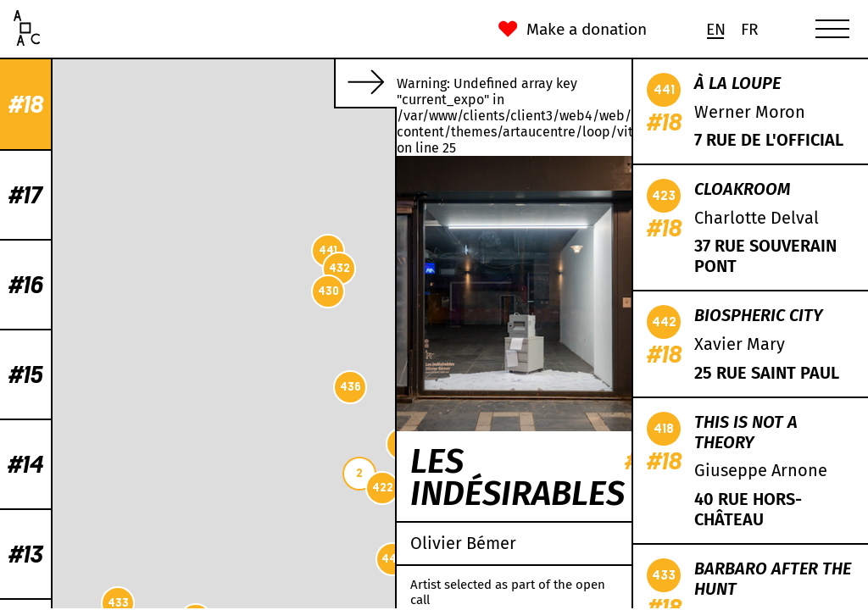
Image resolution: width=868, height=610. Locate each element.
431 (319, 267)
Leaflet (170, 602)
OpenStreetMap (225, 602)
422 (146, 488)
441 (92, 250)
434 (273, 368)
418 (343, 135)
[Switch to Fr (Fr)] (749, 29)
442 (156, 559)
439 (251, 374)
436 (114, 387)
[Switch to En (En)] (715, 29)
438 (312, 315)
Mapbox (374, 602)
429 (309, 189)
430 (92, 291)
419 (167, 444)
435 (251, 145)
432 (103, 268)
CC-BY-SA (285, 602)
